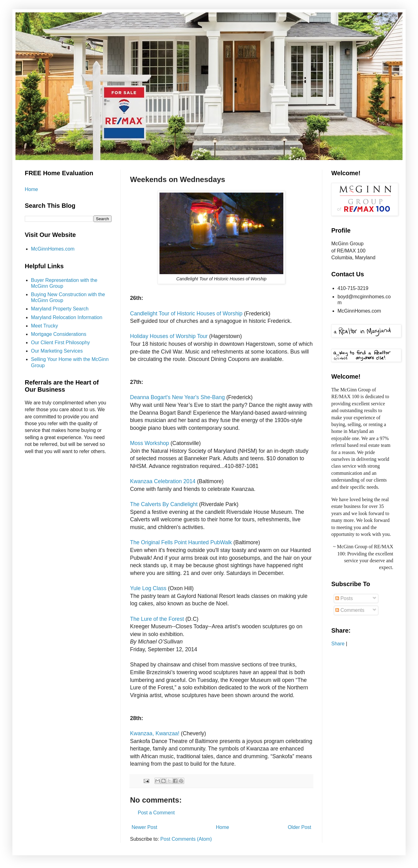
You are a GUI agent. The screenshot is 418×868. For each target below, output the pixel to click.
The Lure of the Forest (157, 619)
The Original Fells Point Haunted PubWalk (181, 542)
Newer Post (144, 827)
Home (222, 827)
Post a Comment (156, 813)
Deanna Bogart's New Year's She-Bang (177, 397)
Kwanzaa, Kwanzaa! (155, 733)
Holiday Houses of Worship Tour (169, 336)
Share (338, 644)
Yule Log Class (148, 588)
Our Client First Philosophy (60, 343)
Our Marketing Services (57, 351)
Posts (344, 598)
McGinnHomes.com (53, 249)
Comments (350, 610)
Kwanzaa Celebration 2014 (163, 481)
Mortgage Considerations (59, 334)
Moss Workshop (150, 443)
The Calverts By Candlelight (164, 504)
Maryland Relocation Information (67, 317)
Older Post (299, 827)
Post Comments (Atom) (186, 839)
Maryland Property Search (60, 309)
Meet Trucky (44, 326)
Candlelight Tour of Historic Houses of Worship (187, 314)
